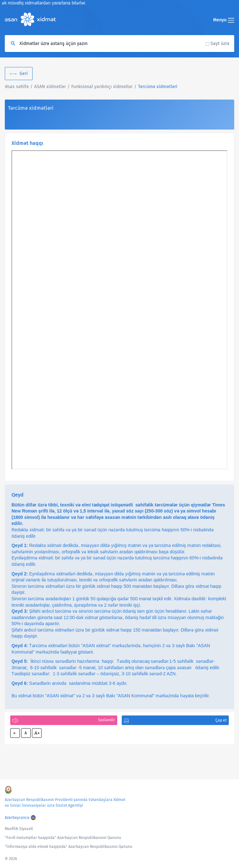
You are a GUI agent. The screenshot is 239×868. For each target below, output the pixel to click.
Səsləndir (107, 720)
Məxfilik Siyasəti (19, 829)
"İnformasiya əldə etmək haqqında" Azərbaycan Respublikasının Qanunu (69, 847)
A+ (37, 733)
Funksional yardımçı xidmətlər (102, 87)
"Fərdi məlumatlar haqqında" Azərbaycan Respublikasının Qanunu (63, 838)
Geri (24, 74)
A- (15, 733)
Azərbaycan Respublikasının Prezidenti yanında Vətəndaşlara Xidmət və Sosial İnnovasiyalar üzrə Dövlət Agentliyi (65, 803)
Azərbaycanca (17, 818)
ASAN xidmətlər (50, 87)
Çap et (221, 720)
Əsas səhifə (17, 87)
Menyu (224, 20)
